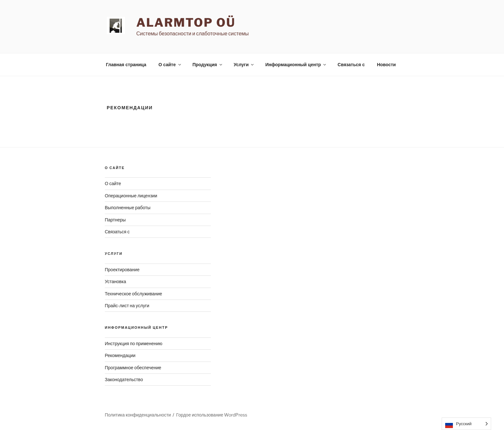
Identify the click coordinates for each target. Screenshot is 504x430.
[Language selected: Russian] (466, 424)
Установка (115, 281)
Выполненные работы (128, 207)
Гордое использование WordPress (212, 415)
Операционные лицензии (131, 196)
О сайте (170, 65)
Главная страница (126, 65)
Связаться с (351, 65)
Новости (387, 65)
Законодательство (124, 379)
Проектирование (122, 269)
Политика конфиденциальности (138, 415)
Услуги (244, 65)
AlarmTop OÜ (186, 22)
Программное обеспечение (133, 367)
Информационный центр (296, 65)
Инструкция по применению (134, 343)
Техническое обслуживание (133, 294)
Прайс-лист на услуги (127, 305)
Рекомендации (120, 355)
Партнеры (115, 220)
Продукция (208, 65)
